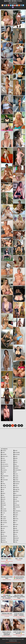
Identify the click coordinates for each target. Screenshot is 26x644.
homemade (4, 480)
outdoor (16, 530)
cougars (4, 517)
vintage (16, 540)
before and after (5, 456)
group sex (4, 542)
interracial (17, 454)
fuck (3, 534)
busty (3, 458)
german (3, 472)
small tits (16, 501)
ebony (3, 468)
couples (3, 519)
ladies (16, 458)
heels (15, 451)
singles (16, 497)
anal (3, 489)
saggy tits (16, 489)
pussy (16, 486)
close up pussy (5, 464)
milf (15, 472)
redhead (16, 488)
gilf (2, 474)
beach (3, 497)
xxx (15, 523)
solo (15, 503)
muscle (16, 476)
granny (3, 540)
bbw (3, 495)
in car (3, 513)
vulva (15, 517)
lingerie (16, 468)
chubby (3, 460)
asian (3, 452)
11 (22, 426)
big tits (3, 499)
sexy (15, 534)
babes (3, 493)
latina (15, 462)
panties (16, 480)
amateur (4, 451)
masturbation (17, 470)
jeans (15, 456)
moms (16, 474)
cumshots (4, 523)
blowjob (3, 505)
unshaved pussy (18, 511)
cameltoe (4, 511)
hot (2, 482)
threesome (17, 507)
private (16, 532)
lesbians (16, 466)
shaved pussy (17, 495)
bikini (3, 501)
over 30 (3, 486)
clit (2, 515)
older (15, 528)
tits (15, 509)
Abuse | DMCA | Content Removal (10, 639)
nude (15, 526)
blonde (3, 503)
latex (15, 460)
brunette (4, 509)
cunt (3, 524)
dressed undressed (6, 526)
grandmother (5, 476)
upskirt (16, 513)
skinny (16, 536)
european (4, 470)
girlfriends (4, 536)
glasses (3, 538)
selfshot (16, 491)
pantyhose (17, 482)
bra (2, 507)
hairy (3, 478)
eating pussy (5, 466)
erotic (3, 528)
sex (15, 493)
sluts (15, 499)
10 (19, 426)
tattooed (16, 538)
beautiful (4, 454)
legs (15, 464)
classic (3, 462)
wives (15, 521)
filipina (3, 532)
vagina (16, 515)
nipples (16, 478)
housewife (17, 452)
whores (16, 519)
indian (3, 484)
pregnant (16, 484)
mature (16, 524)
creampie (4, 521)
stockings (16, 505)
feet (2, 530)
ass (2, 491)
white (15, 542)
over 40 (3, 488)
